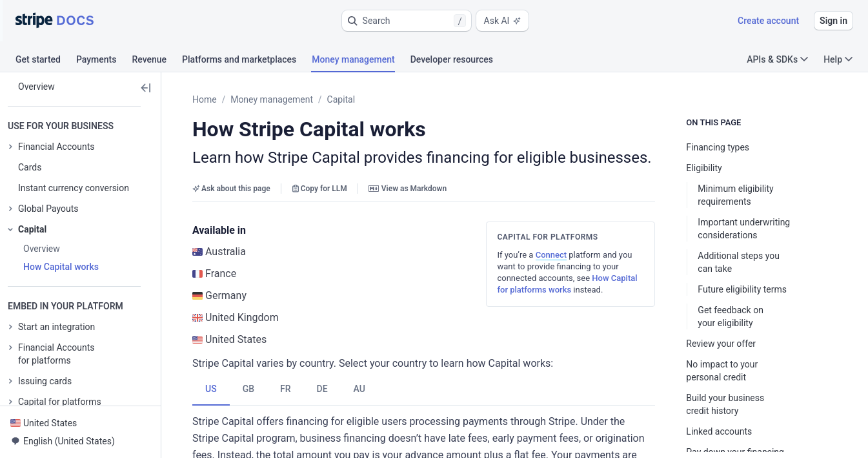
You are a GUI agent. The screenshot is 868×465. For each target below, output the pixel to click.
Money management (272, 99)
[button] (407, 21)
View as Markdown (408, 189)
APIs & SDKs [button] (777, 59)
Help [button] (838, 59)
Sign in (833, 21)
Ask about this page (231, 189)
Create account (768, 21)
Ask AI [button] (503, 21)
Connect (561, 255)
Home (205, 99)
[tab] (46, 61)
